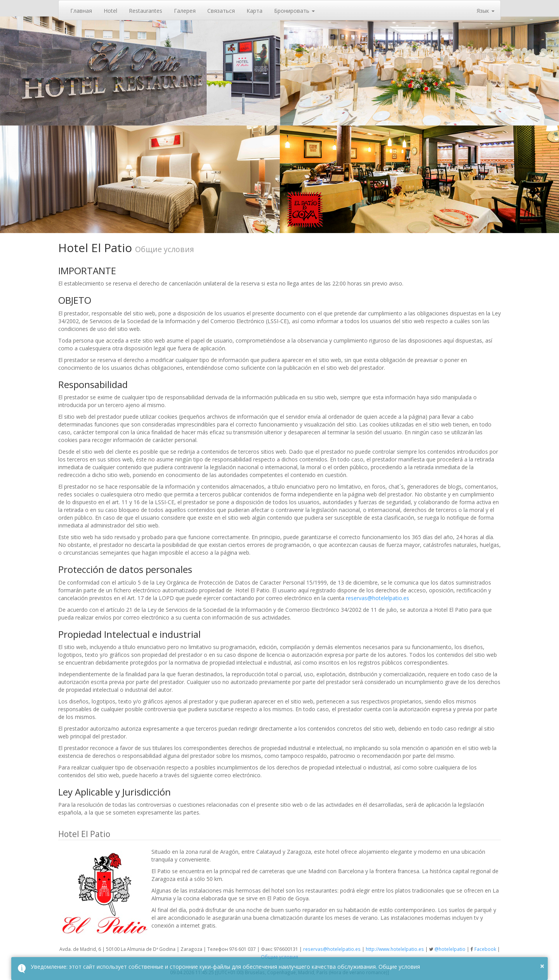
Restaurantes (146, 11)
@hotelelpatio (450, 949)
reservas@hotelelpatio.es (378, 598)
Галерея (185, 11)
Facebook (485, 949)
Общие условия (279, 957)
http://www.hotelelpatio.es (395, 949)
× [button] (542, 966)
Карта (254, 11)
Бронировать (294, 11)
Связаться (221, 11)
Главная (81, 11)
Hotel (110, 11)
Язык (486, 11)
